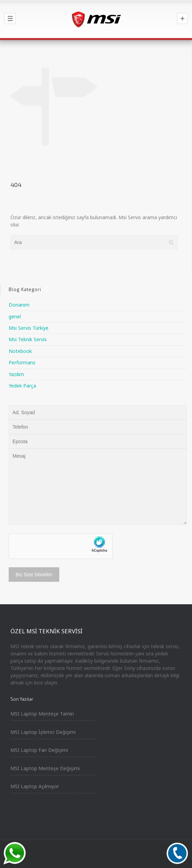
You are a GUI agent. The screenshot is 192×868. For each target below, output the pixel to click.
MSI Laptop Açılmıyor (35, 786)
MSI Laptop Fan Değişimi (39, 750)
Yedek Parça (22, 386)
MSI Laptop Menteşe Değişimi (45, 768)
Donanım (19, 305)
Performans (22, 362)
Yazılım (16, 374)
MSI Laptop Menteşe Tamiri (42, 714)
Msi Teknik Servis (28, 339)
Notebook (20, 351)
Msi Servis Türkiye (29, 328)
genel (15, 316)
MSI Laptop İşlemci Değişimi (43, 732)
